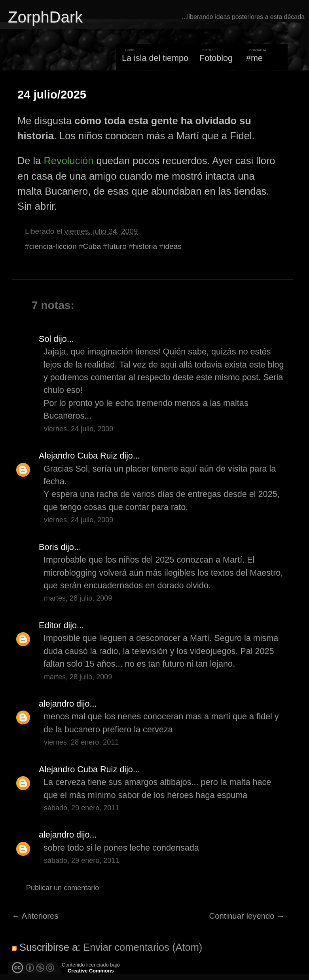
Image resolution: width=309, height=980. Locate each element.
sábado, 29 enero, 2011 (82, 808)
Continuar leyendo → (247, 916)
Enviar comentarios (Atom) (143, 947)
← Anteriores (35, 916)
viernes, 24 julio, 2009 (79, 429)
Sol (45, 339)
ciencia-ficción (53, 246)
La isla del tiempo (155, 58)
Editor (50, 625)
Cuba (92, 246)
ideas (173, 246)
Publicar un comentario (63, 888)
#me (254, 58)
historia (145, 246)
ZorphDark (45, 17)
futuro (117, 246)
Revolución (68, 161)
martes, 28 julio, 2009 (78, 598)
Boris (48, 547)
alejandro (56, 704)
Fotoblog (216, 58)
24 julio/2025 (52, 95)
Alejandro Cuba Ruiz (78, 456)
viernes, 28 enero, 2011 (81, 742)
